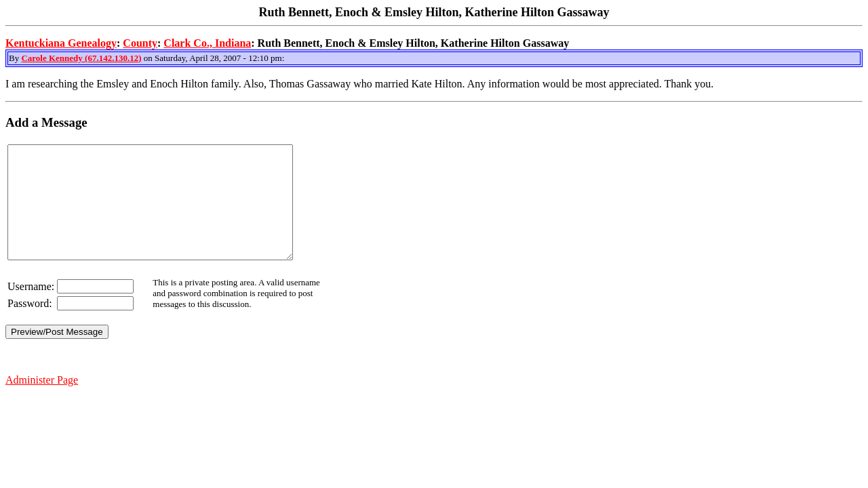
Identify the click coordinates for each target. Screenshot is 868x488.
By (15, 58)
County (140, 43)
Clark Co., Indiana (207, 43)
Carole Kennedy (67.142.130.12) (81, 58)
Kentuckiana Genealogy (61, 43)
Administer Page (42, 402)
